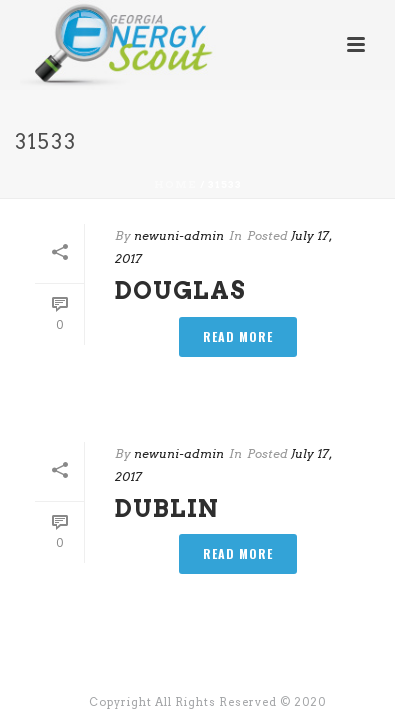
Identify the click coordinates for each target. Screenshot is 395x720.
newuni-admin (179, 235)
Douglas (180, 290)
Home (175, 184)
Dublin (167, 508)
